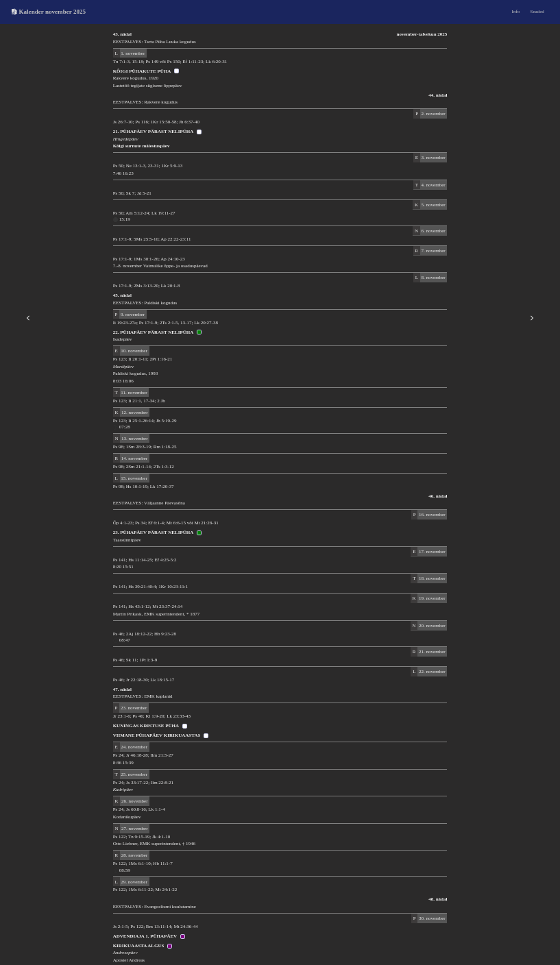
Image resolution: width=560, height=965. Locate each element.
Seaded (537, 12)
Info (516, 12)
